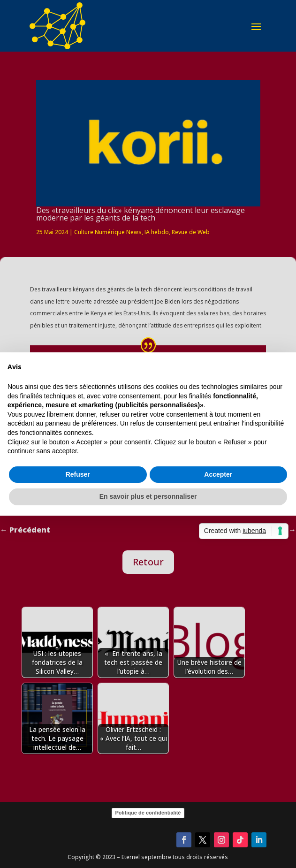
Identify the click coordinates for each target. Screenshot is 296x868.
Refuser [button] (78, 474)
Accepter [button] (218, 474)
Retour (148, 562)
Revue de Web (191, 232)
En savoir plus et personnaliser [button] (148, 496)
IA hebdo (157, 232)
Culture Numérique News (108, 232)
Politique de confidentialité (148, 813)
